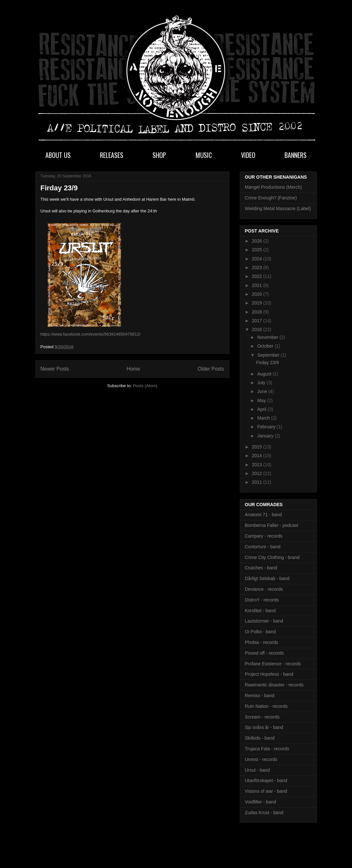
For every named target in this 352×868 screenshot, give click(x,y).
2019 (257, 303)
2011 (257, 482)
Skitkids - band (260, 738)
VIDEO (248, 155)
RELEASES (112, 155)
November (268, 337)
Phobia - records (262, 642)
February (267, 427)
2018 (257, 312)
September (269, 355)
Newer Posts (55, 369)
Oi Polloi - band (261, 632)
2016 (257, 329)
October (266, 346)
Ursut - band (257, 770)
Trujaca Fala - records (267, 749)
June (263, 391)
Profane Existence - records (273, 664)
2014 (257, 456)
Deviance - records (264, 589)
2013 (257, 465)
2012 (257, 473)
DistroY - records (262, 600)
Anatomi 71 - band (263, 515)
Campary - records (264, 536)
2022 (257, 276)
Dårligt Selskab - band (267, 578)
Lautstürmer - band (264, 621)
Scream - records (262, 717)
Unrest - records (261, 759)
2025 (257, 250)
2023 (257, 268)
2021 (257, 285)
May (262, 400)
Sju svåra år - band (264, 727)
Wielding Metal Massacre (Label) (278, 208)
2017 (257, 321)
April (262, 409)
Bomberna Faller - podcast (272, 525)
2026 (257, 241)
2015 (257, 447)
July (262, 383)
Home (133, 369)
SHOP (159, 155)
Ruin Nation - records (266, 706)
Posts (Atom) (145, 386)
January (266, 436)
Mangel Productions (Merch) (273, 187)
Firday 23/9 (59, 188)
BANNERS (296, 155)
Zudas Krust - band (264, 813)
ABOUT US (58, 155)
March (264, 418)
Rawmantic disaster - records (274, 685)
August (265, 374)
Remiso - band (260, 696)
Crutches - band (261, 568)
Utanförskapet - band (266, 780)
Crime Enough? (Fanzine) (271, 198)
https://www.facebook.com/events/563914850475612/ (91, 334)
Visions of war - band (266, 791)
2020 (257, 294)
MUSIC (204, 155)
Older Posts (211, 369)
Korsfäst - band (260, 611)
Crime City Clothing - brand (272, 557)
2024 (257, 259)
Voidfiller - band (261, 802)
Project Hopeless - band (269, 674)
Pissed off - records (264, 653)
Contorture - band (263, 547)
